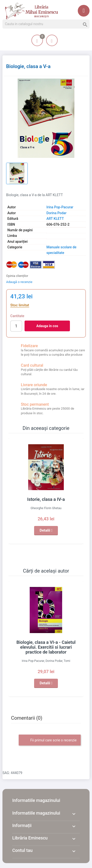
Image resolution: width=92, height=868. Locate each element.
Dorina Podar (56, 213)
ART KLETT (55, 219)
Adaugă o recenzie (19, 282)
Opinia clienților (17, 276)
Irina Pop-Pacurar (60, 207)
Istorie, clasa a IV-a (46, 499)
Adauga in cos (47, 326)
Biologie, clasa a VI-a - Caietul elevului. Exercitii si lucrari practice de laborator (46, 647)
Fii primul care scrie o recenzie (50, 740)
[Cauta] (46, 24)
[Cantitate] (16, 326)
